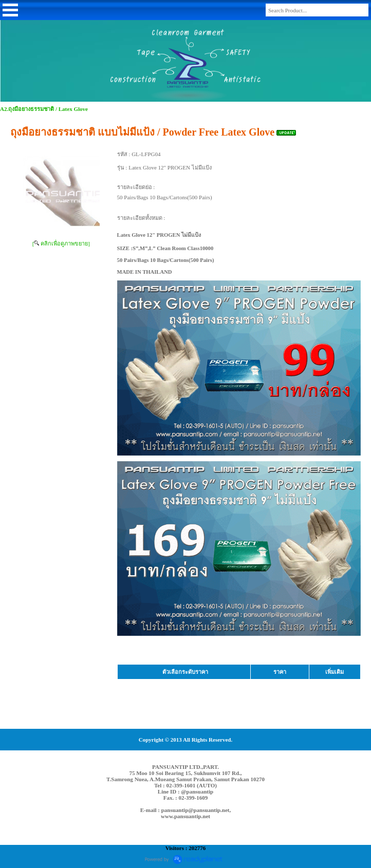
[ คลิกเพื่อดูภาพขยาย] (61, 243)
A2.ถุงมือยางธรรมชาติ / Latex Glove (44, 109)
